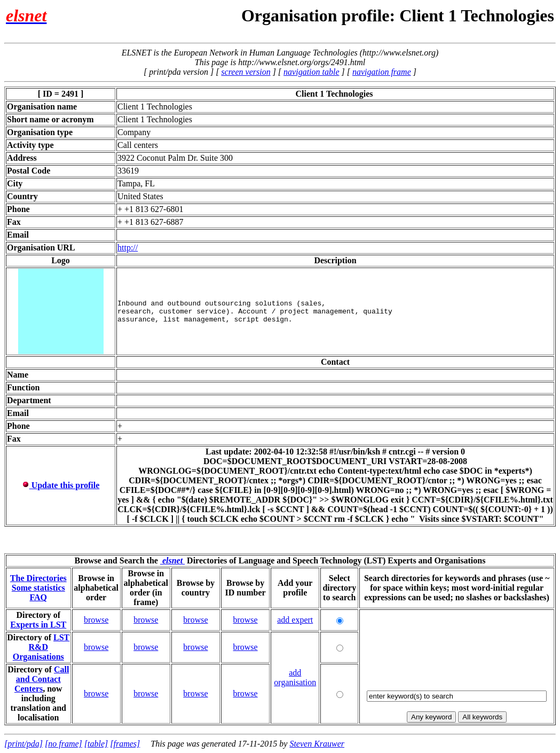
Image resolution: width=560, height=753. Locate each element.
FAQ (38, 597)
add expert (295, 620)
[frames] (125, 744)
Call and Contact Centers (42, 679)
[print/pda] (23, 744)
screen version (246, 72)
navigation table (311, 72)
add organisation (295, 677)
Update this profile (61, 485)
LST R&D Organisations (41, 647)
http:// (128, 248)
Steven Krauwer (317, 744)
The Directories (38, 578)
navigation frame (382, 72)
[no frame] (64, 744)
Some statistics (38, 588)
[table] (96, 744)
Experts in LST (38, 625)
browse (96, 620)
